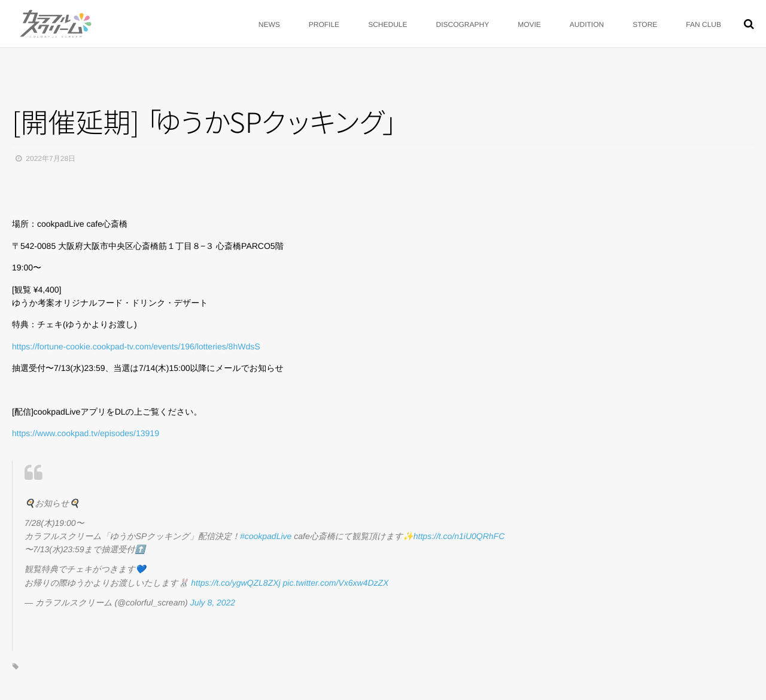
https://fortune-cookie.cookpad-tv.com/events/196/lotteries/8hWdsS (136, 346)
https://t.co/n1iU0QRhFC (459, 536)
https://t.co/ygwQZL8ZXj (235, 583)
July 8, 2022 (213, 602)
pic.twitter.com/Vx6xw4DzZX (336, 583)
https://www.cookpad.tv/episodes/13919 (86, 433)
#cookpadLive (266, 536)
